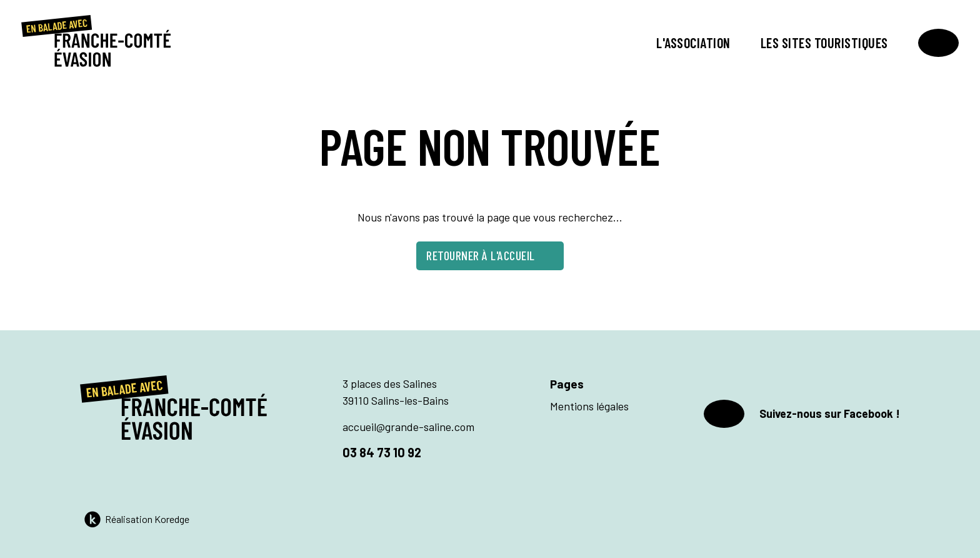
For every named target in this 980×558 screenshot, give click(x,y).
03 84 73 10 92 (382, 452)
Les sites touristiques (824, 43)
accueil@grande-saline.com (408, 427)
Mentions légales (589, 406)
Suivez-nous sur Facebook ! (802, 414)
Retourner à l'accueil (490, 255)
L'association (693, 43)
